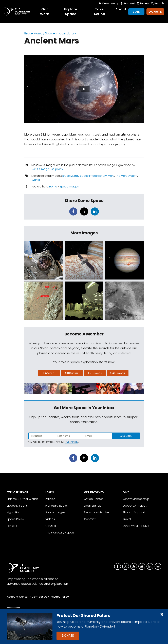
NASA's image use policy (47, 169)
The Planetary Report (60, 533)
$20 (95, 373)
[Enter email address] (98, 436)
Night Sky (13, 512)
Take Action (99, 12)
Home (53, 187)
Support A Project (135, 506)
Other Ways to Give (136, 526)
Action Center (94, 499)
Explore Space (71, 12)
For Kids (12, 526)
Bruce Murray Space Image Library (50, 33)
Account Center (18, 597)
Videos (50, 519)
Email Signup (93, 506)
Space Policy (16, 519)
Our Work (45, 12)
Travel (127, 519)
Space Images (69, 187)
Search (157, 3)
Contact (90, 519)
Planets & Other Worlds (22, 499)
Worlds (36, 180)
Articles (50, 499)
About (121, 9)
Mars (111, 176)
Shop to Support (134, 512)
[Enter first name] (42, 436)
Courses (51, 526)
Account (127, 3)
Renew (143, 3)
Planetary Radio (56, 506)
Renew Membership (136, 499)
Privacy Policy (71, 442)
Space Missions (17, 506)
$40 (118, 373)
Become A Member (97, 512)
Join (136, 12)
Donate (68, 636)
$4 (49, 373)
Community (108, 3)
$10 (72, 373)
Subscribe (126, 436)
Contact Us (39, 597)
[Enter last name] (70, 436)
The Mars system (126, 176)
